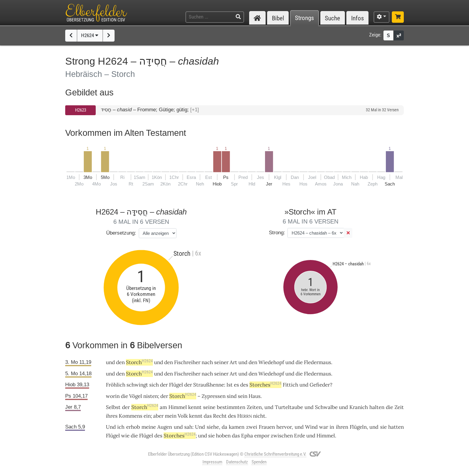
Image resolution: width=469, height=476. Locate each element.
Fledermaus (318, 362)
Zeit (399, 407)
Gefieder (320, 385)
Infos (358, 18)
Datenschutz (237, 462)
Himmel (178, 407)
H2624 (90, 35)
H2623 (81, 110)
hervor (284, 427)
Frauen (267, 427)
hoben (223, 436)
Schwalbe (326, 407)
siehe (213, 427)
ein (147, 416)
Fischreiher (187, 362)
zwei (252, 427)
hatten (396, 427)
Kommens (131, 416)
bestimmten (231, 407)
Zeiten (254, 407)
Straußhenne (209, 385)
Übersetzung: (121, 233)
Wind (311, 427)
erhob (133, 427)
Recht (220, 416)
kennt (195, 407)
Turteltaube (289, 407)
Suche (332, 18)
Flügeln (358, 427)
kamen (237, 427)
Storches (265, 385)
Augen (165, 427)
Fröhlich (116, 385)
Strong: (277, 233)
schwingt (137, 385)
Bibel (278, 18)
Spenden (259, 462)
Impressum (212, 462)
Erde (300, 436)
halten (377, 407)
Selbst (113, 407)
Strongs (304, 18)
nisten (151, 396)
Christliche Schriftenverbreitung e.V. (275, 454)
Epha (247, 436)
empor (262, 436)
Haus (255, 396)
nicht (259, 416)
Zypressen (214, 396)
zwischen (282, 436)
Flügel (176, 385)
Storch (139, 362)
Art (233, 362)
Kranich (359, 407)
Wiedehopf (271, 362)
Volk (183, 416)
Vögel (136, 396)
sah (188, 427)
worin (113, 396)
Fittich (290, 385)
